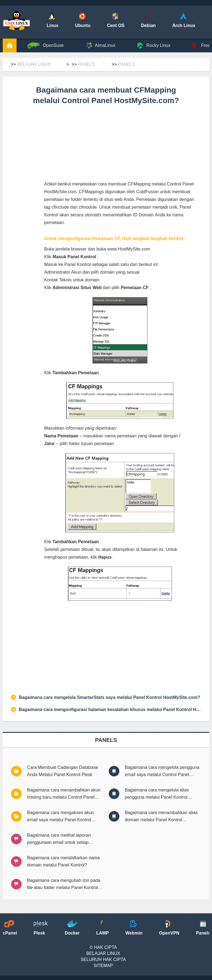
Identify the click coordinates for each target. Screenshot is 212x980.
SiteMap (103, 966)
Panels (86, 64)
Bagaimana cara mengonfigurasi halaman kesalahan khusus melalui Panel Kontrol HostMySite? (110, 710)
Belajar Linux (34, 64)
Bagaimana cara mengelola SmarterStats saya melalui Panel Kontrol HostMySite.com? (109, 697)
